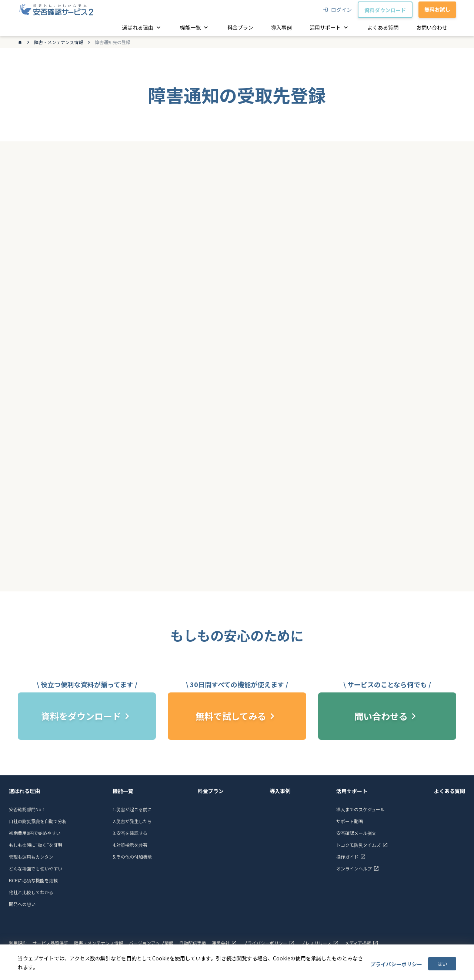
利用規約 (18, 943)
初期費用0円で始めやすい (35, 833)
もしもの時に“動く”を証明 (36, 845)
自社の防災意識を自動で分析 (38, 821)
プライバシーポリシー (396, 964)
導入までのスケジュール (360, 809)
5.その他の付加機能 (132, 857)
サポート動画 (350, 821)
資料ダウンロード (385, 10)
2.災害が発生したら (132, 821)
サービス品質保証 (50, 943)
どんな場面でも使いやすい (36, 868)
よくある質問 (450, 791)
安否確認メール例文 (356, 833)
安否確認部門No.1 (27, 809)
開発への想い (22, 904)
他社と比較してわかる (31, 892)
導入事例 (280, 791)
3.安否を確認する (130, 833)
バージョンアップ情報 (151, 943)
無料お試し (437, 9)
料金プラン (211, 791)
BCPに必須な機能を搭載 (33, 880)
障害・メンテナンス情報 (59, 42)
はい (442, 964)
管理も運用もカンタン (31, 857)
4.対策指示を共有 (130, 845)
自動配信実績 (193, 943)
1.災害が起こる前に (132, 809)
